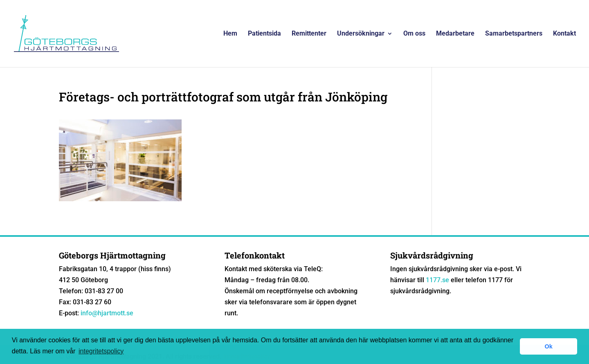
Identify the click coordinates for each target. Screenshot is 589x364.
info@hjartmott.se (107, 313)
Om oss (414, 34)
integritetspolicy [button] (101, 351)
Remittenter (309, 34)
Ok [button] (549, 346)
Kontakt (564, 34)
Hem (230, 34)
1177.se (437, 280)
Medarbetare (455, 34)
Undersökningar (361, 34)
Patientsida (264, 34)
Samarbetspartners (514, 34)
